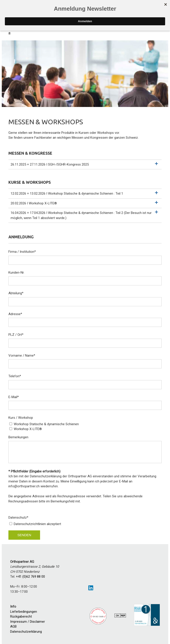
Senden (24, 535)
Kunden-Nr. (16, 273)
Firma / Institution (22, 252)
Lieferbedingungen (24, 612)
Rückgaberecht (21, 616)
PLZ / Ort (16, 335)
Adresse (15, 314)
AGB (13, 626)
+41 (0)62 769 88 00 (30, 577)
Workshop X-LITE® (28, 429)
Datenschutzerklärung (26, 632)
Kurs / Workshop (21, 418)
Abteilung (16, 293)
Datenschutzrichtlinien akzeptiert (37, 524)
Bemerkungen (18, 437)
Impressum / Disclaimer (28, 622)
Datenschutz (18, 518)
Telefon (15, 376)
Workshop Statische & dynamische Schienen (46, 424)
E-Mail (14, 397)
